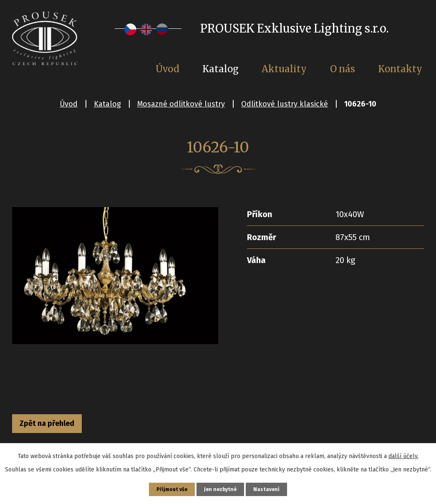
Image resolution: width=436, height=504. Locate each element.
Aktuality (284, 69)
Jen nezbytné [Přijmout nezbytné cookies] (222, 488)
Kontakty (400, 69)
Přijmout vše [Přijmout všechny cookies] (168, 488)
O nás (343, 69)
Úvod (69, 104)
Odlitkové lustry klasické (285, 104)
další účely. (403, 453)
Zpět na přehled (59, 425)
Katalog (107, 104)
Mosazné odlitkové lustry (181, 104)
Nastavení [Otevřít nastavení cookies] (272, 488)
